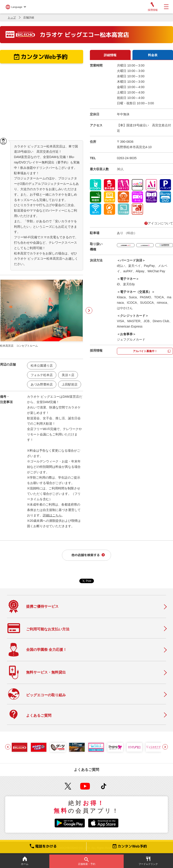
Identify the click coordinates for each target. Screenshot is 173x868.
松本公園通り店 (42, 366)
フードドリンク (148, 861)
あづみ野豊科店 (42, 384)
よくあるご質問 (86, 770)
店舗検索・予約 (86, 861)
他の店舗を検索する (86, 555)
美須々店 (68, 375)
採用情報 (152, 7)
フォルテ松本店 (42, 375)
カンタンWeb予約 (130, 846)
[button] (8, 747)
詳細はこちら (52, 515)
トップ (12, 18)
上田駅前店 (70, 384)
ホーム (25, 861)
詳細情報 (110, 55)
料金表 (153, 55)
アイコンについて (159, 223)
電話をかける (43, 846)
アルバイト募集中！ (145, 351)
